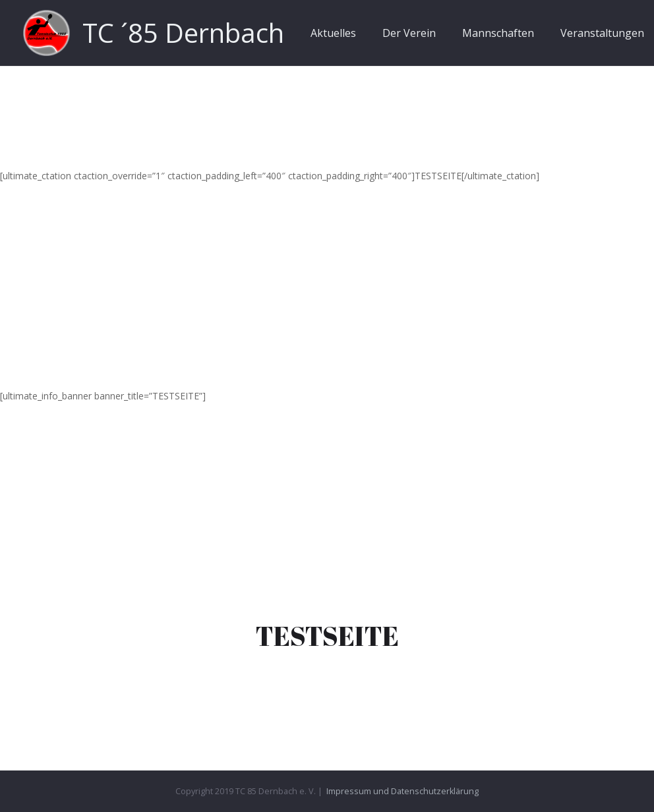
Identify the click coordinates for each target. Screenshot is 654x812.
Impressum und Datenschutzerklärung (402, 791)
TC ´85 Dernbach (183, 33)
